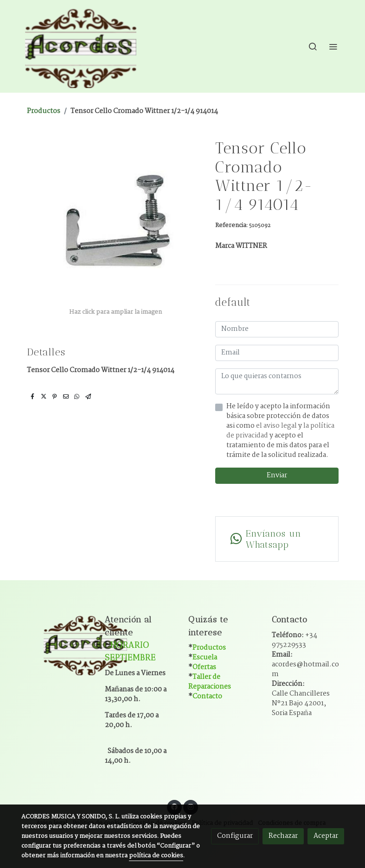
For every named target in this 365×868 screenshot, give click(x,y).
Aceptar (326, 836)
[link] (81, 46)
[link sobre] (58, 644)
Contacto (207, 697)
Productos (44, 111)
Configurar (235, 836)
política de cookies (156, 856)
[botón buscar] (313, 46)
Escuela (205, 658)
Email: (305, 665)
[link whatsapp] (277, 539)
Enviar (277, 475)
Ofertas (204, 667)
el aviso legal (277, 426)
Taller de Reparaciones (210, 682)
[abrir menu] (333, 46)
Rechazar (283, 836)
